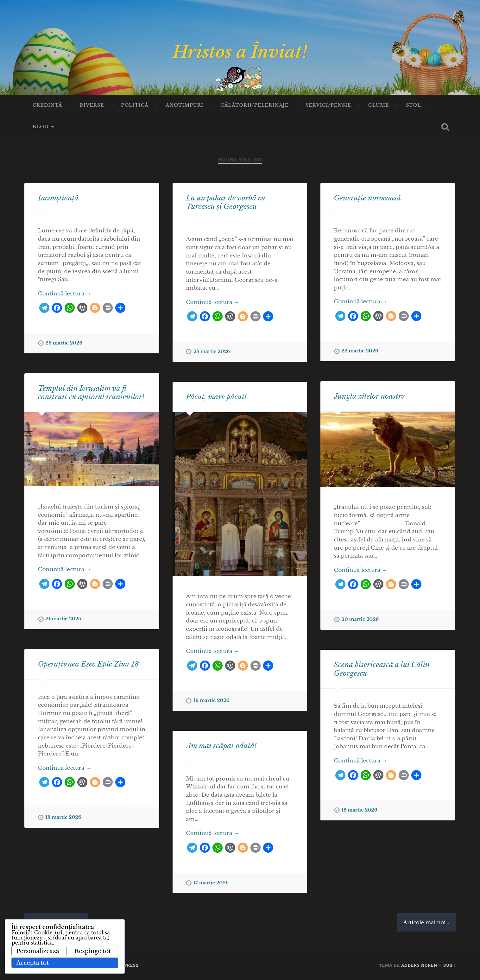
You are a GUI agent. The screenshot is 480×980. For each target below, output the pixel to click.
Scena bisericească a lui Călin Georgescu (382, 669)
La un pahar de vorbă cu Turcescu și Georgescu (226, 202)
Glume (379, 105)
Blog (41, 127)
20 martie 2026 (360, 619)
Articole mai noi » (427, 922)
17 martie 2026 (211, 883)
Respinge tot (93, 951)
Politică (135, 105)
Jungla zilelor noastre (369, 396)
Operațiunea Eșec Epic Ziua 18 (88, 664)
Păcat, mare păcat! (216, 397)
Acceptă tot (32, 963)
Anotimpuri (184, 105)
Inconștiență (58, 198)
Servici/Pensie (328, 105)
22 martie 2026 (360, 351)
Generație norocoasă (367, 198)
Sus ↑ (450, 965)
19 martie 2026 (211, 700)
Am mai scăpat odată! (221, 746)
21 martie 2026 (63, 619)
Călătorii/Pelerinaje (254, 105)
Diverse (92, 105)
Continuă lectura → (65, 294)
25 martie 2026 (212, 351)
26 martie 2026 (64, 343)
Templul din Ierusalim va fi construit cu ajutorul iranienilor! (91, 392)
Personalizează (38, 951)
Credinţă (47, 105)
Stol (414, 105)
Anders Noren (419, 965)
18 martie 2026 (63, 817)
